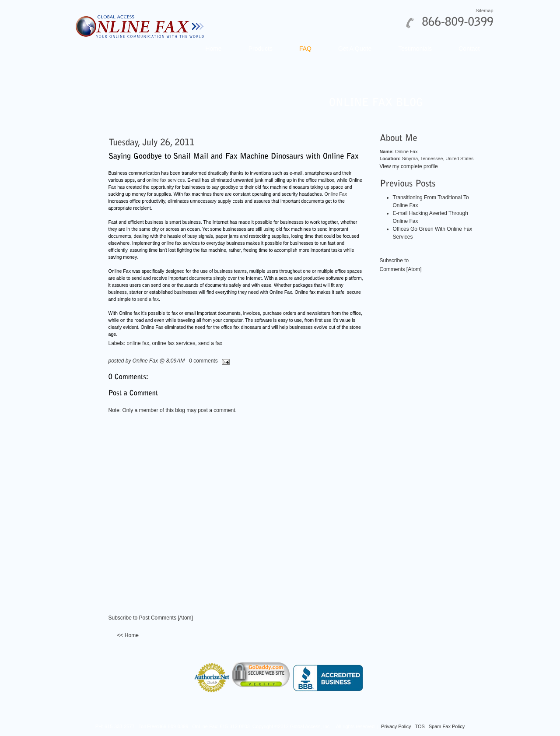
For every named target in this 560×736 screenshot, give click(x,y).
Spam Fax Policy (447, 726)
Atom (185, 618)
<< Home (128, 635)
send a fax (148, 299)
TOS (420, 726)
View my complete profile (409, 166)
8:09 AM (176, 361)
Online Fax (336, 194)
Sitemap (484, 11)
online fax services (166, 180)
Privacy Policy (396, 726)
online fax (138, 343)
